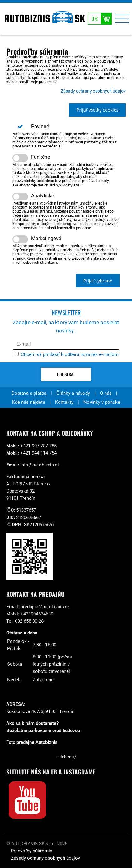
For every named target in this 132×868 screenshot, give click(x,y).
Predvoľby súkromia (32, 851)
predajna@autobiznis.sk (45, 607)
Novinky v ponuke (102, 402)
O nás (106, 393)
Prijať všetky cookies (98, 110)
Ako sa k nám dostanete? (32, 723)
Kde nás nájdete (29, 402)
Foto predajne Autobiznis (32, 742)
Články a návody (73, 393)
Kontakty (64, 402)
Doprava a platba (29, 393)
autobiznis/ (66, 757)
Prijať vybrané (98, 281)
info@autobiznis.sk (40, 465)
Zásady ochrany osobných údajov (93, 91)
